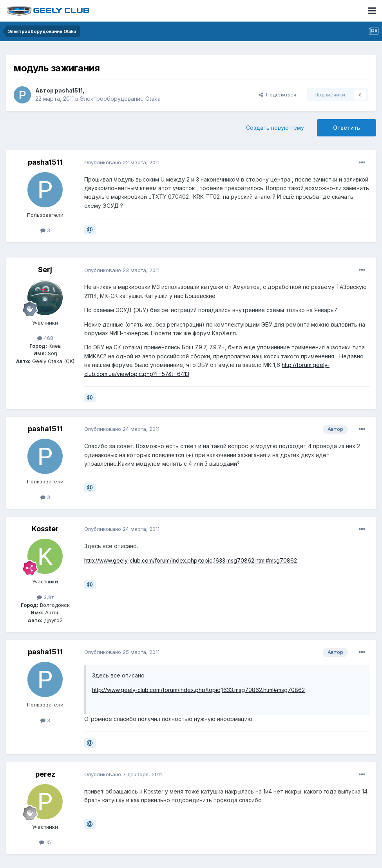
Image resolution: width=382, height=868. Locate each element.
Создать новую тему (275, 128)
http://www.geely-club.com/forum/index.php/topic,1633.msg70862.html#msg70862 (191, 560)
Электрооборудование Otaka (120, 99)
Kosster (45, 529)
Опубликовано (122, 162)
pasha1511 (69, 90)
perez (45, 774)
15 (45, 842)
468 (45, 338)
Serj (45, 270)
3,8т (45, 597)
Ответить (347, 128)
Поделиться (277, 94)
